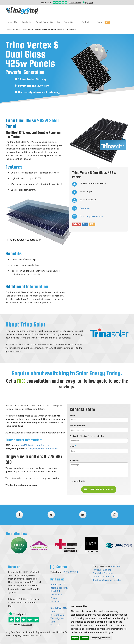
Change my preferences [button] (100, 638)
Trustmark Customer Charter (107, 580)
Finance (103, 22)
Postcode (87, 436)
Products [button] (27, 22)
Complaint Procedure (103, 573)
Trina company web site (87, 216)
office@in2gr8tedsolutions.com (42, 448)
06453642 (116, 566)
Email (73, 446)
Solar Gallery (71, 22)
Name (73, 415)
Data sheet (81, 208)
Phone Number (77, 426)
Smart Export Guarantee (48, 22)
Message (75, 460)
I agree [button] (75, 638)
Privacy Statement (102, 570)
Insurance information (104, 576)
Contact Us (87, 22)
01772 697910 (70, 572)
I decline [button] (84, 638)
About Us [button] (13, 22)
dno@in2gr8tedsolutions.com (35, 445)
